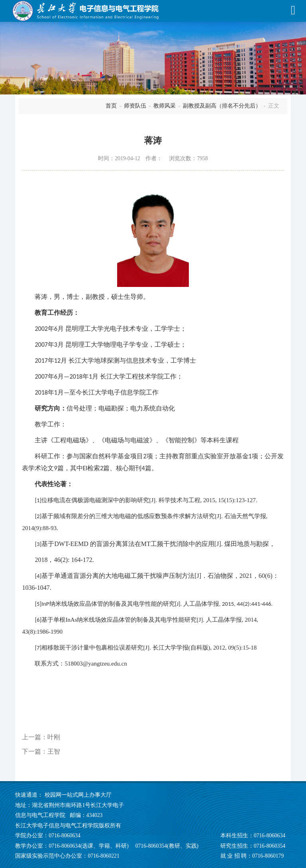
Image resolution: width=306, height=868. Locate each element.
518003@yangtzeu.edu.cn (96, 664)
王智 (54, 751)
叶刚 (54, 737)
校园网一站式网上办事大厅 (78, 795)
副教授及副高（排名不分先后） (222, 106)
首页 (111, 106)
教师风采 (165, 106)
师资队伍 (135, 106)
